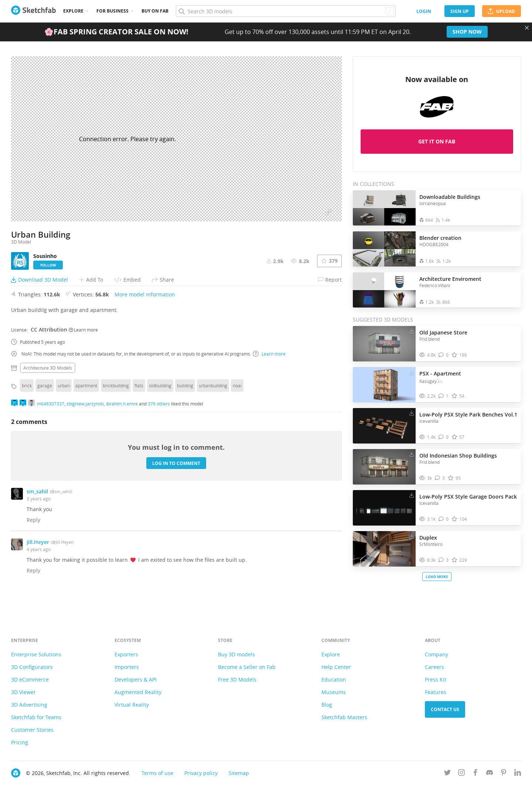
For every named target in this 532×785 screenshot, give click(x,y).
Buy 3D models (236, 654)
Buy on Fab (155, 11)
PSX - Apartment (440, 373)
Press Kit (436, 679)
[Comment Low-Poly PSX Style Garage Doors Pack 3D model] (444, 519)
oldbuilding (160, 405)
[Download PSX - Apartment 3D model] (412, 372)
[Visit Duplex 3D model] (384, 549)
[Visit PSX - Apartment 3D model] (384, 385)
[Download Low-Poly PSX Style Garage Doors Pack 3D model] (412, 495)
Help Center (336, 667)
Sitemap (239, 773)
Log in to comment (176, 483)
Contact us (445, 709)
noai (237, 405)
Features (436, 692)
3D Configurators (32, 667)
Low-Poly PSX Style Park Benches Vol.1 (468, 414)
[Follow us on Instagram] (461, 774)
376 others (159, 423)
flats (139, 405)
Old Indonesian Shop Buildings (458, 456)
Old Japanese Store (443, 332)
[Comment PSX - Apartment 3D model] (444, 396)
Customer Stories (32, 730)
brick (27, 405)
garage (45, 405)
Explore (73, 11)
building (185, 405)
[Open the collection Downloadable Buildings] (384, 208)
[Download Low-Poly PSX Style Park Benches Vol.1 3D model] (412, 413)
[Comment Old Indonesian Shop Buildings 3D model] (440, 478)
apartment (86, 405)
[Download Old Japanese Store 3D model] (412, 331)
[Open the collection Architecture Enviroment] (384, 290)
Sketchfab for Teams (36, 717)
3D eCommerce (30, 679)
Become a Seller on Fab (247, 667)
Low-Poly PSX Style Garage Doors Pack (468, 497)
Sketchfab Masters (344, 717)
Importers (127, 667)
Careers (434, 667)
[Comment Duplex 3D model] (444, 560)
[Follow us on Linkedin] (518, 774)
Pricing (20, 742)
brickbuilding (116, 405)
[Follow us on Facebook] (475, 774)
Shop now (467, 32)
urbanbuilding (213, 405)
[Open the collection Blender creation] (384, 249)
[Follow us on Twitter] (447, 774)
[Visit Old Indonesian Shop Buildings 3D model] (384, 467)
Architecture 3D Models (48, 388)
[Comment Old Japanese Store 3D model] (444, 355)
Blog (327, 705)
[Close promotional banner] (527, 28)
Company (436, 654)
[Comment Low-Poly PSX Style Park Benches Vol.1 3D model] (444, 437)
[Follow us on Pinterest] (504, 774)
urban (64, 405)
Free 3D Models (237, 679)
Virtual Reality (132, 705)
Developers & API (136, 679)
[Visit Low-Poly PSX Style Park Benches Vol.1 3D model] (384, 426)
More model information (145, 314)
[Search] (286, 11)
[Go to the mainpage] (33, 11)
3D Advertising (29, 705)
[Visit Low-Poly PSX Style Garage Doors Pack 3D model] (384, 508)
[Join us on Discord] (490, 774)
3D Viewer (23, 692)
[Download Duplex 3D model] (412, 536)
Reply (33, 540)
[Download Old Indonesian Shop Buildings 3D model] (412, 454)
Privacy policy (201, 773)
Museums (334, 692)
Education (334, 679)
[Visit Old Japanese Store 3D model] (384, 344)
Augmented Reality (138, 692)
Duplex (428, 538)
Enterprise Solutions (36, 654)
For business (112, 11)
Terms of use (157, 773)
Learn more (83, 349)
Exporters (126, 654)
